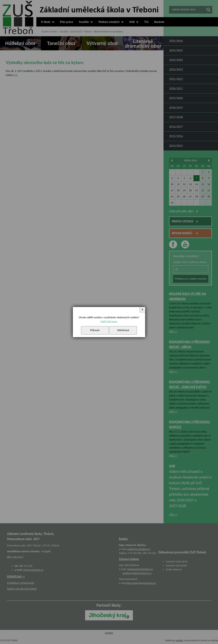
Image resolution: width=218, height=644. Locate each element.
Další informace (109, 321)
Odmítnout (123, 330)
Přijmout (95, 330)
